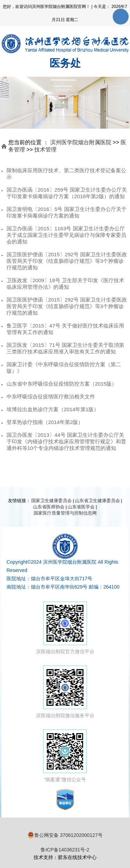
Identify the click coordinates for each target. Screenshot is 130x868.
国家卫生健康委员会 (51, 501)
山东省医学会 (81, 507)
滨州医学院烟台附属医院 (81, 142)
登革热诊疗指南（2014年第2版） (45, 422)
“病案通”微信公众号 (65, 756)
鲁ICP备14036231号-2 (65, 850)
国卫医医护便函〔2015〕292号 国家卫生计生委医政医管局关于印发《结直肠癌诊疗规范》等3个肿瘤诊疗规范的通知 (67, 261)
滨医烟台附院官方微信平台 (65, 628)
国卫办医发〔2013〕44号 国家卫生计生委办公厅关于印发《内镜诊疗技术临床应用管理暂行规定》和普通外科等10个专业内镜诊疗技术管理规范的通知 (66, 441)
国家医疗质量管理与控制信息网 (65, 513)
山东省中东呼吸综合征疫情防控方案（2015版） (62, 384)
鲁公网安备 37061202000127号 (65, 835)
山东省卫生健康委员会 (97, 501)
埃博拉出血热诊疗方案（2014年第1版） (53, 409)
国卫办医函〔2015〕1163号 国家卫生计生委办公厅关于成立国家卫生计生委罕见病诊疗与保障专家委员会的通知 (66, 235)
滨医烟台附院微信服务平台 (65, 692)
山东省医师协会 (49, 507)
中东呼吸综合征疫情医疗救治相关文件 (51, 396)
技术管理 (45, 150)
